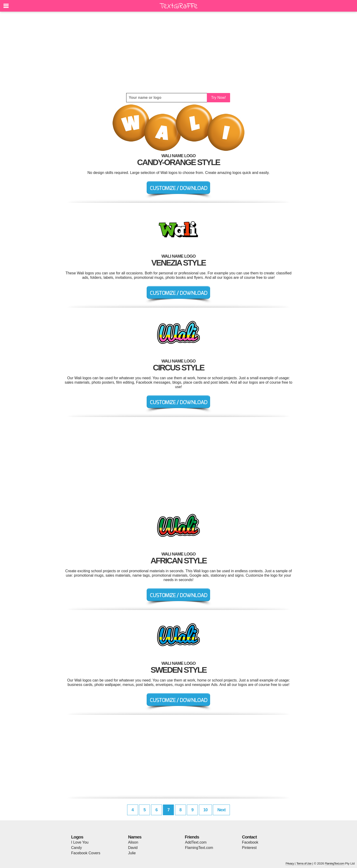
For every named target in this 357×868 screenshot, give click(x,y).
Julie (132, 853)
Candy (76, 848)
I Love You (80, 842)
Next (221, 810)
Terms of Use (304, 863)
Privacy (290, 863)
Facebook (250, 842)
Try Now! (218, 98)
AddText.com (196, 842)
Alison (133, 842)
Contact (249, 837)
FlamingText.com (199, 848)
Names (135, 837)
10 (205, 810)
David (133, 848)
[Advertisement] (178, 52)
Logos (77, 837)
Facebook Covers (86, 853)
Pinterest (249, 848)
